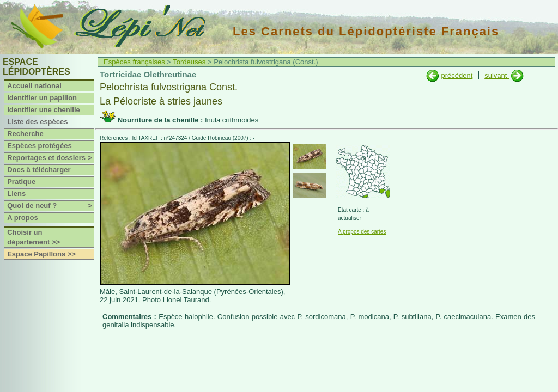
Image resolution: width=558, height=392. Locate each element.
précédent (457, 75)
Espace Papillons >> (41, 254)
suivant (497, 75)
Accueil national (34, 86)
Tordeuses (189, 62)
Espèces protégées (40, 146)
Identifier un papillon (42, 98)
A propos (23, 218)
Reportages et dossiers (50, 158)
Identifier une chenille (44, 110)
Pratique (21, 182)
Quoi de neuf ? (50, 206)
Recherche (25, 134)
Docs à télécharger (39, 170)
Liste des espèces (37, 122)
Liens (16, 194)
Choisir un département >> (34, 237)
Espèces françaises (134, 62)
